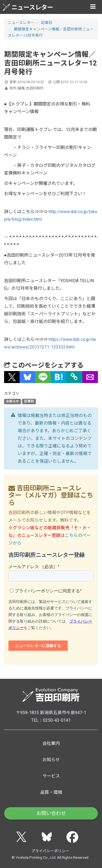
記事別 (47, 23)
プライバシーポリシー (50, 851)
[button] (12, 377)
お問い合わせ (51, 813)
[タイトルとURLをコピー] (74, 377)
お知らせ (13, 401)
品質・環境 (51, 792)
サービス (51, 776)
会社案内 (51, 743)
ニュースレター (28, 7)
